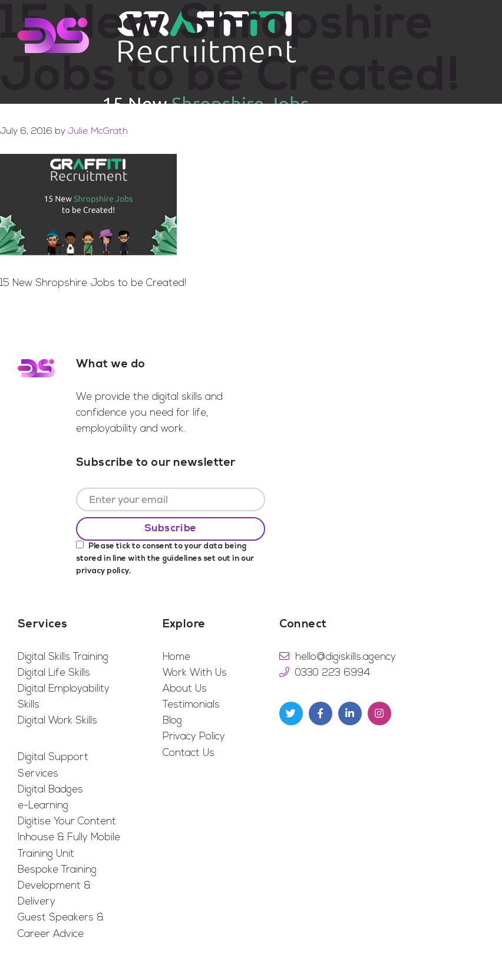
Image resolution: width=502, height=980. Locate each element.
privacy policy (103, 571)
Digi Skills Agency (53, 35)
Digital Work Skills (57, 721)
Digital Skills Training (63, 657)
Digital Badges (50, 790)
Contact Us (189, 753)
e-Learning (43, 806)
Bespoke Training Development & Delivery (57, 886)
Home (176, 657)
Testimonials (191, 705)
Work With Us (195, 673)
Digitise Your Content (67, 822)
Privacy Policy (194, 737)
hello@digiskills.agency (346, 657)
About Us (185, 689)
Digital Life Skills (54, 673)
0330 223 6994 (333, 673)
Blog (172, 721)
